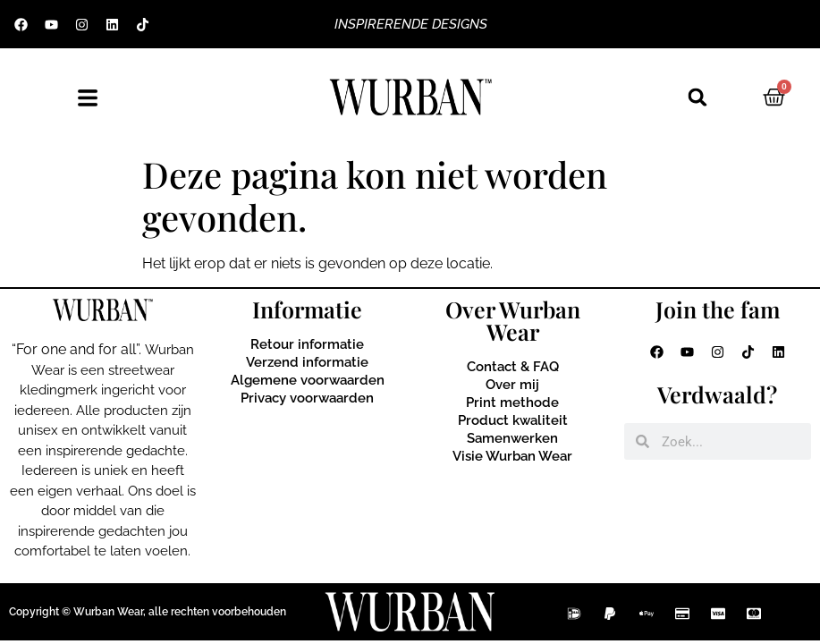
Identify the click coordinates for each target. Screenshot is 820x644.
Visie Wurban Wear (512, 456)
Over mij (512, 385)
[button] (697, 97)
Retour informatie (307, 344)
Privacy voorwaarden (307, 398)
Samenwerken (512, 438)
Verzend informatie (307, 362)
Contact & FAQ (513, 367)
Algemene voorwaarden (308, 380)
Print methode (512, 402)
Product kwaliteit (513, 420)
